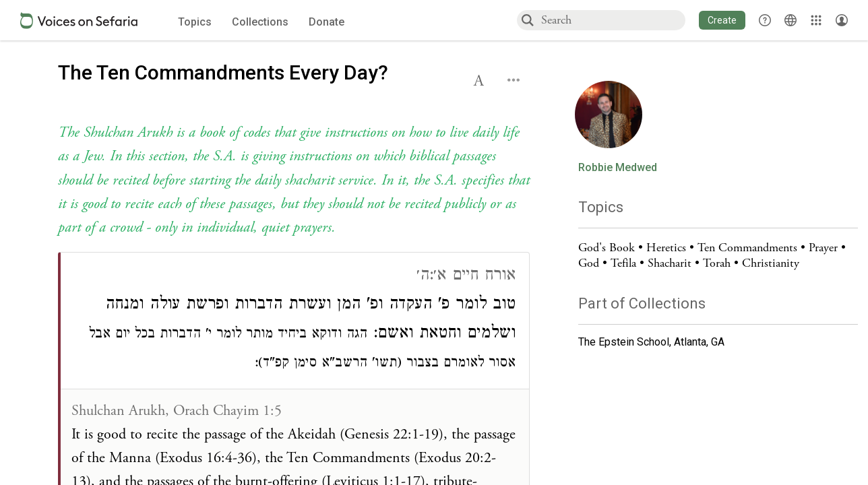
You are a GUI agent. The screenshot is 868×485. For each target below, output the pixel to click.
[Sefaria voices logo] (79, 21)
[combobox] (613, 20)
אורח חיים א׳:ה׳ (466, 277)
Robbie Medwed (618, 168)
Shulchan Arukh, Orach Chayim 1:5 (177, 411)
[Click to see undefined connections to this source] (294, 181)
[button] (722, 20)
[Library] (816, 20)
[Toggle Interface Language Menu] (790, 20)
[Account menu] (842, 20)
